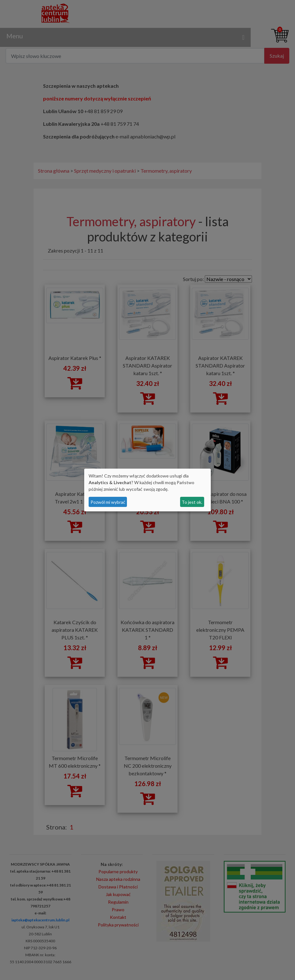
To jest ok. (192, 502)
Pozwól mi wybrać (108, 502)
